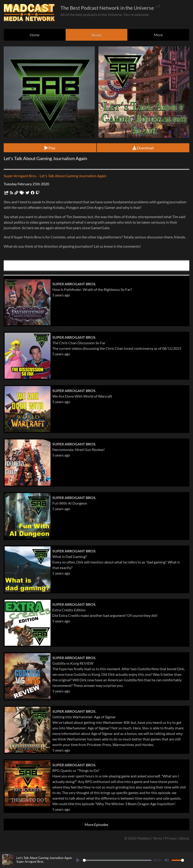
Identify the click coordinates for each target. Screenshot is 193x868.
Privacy (171, 838)
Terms (158, 838)
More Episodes (96, 824)
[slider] (117, 860)
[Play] (78, 860)
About (184, 838)
